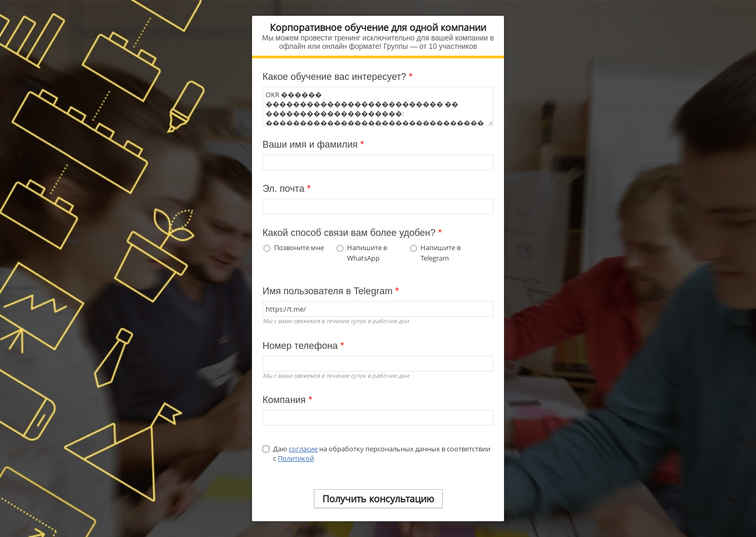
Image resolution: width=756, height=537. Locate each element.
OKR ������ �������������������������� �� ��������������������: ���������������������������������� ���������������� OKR (378, 106)
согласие (303, 449)
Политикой (296, 458)
